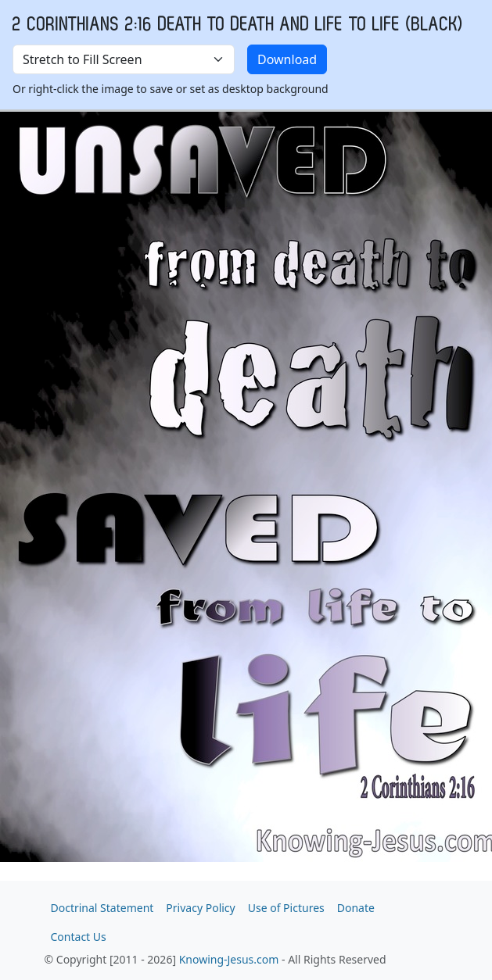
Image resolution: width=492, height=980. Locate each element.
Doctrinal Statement (102, 908)
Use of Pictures (286, 908)
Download (287, 59)
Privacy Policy (200, 908)
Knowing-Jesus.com (229, 959)
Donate (356, 908)
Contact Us (79, 937)
